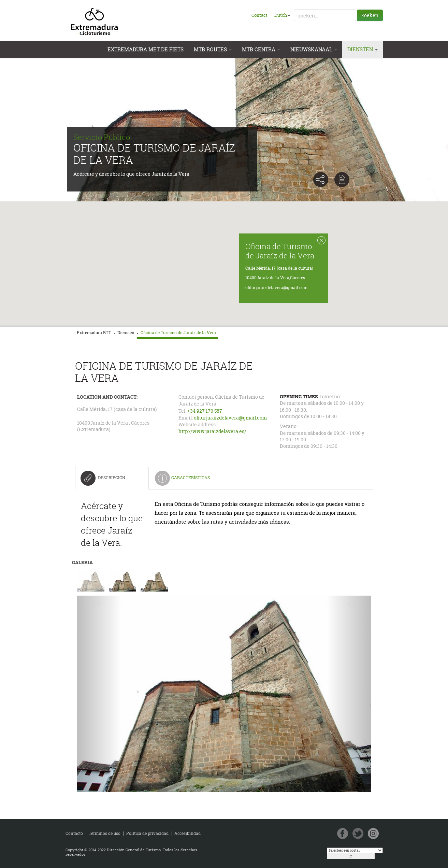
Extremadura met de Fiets (146, 49)
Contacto (74, 833)
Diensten (363, 49)
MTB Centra (261, 49)
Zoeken (370, 15)
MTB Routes (213, 49)
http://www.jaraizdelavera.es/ (212, 431)
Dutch (282, 15)
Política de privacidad (147, 833)
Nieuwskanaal (314, 49)
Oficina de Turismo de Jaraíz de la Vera (279, 251)
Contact (259, 15)
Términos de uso (105, 833)
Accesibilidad (187, 833)
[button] (224, 255)
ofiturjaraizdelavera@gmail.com (276, 288)
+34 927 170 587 (205, 411)
